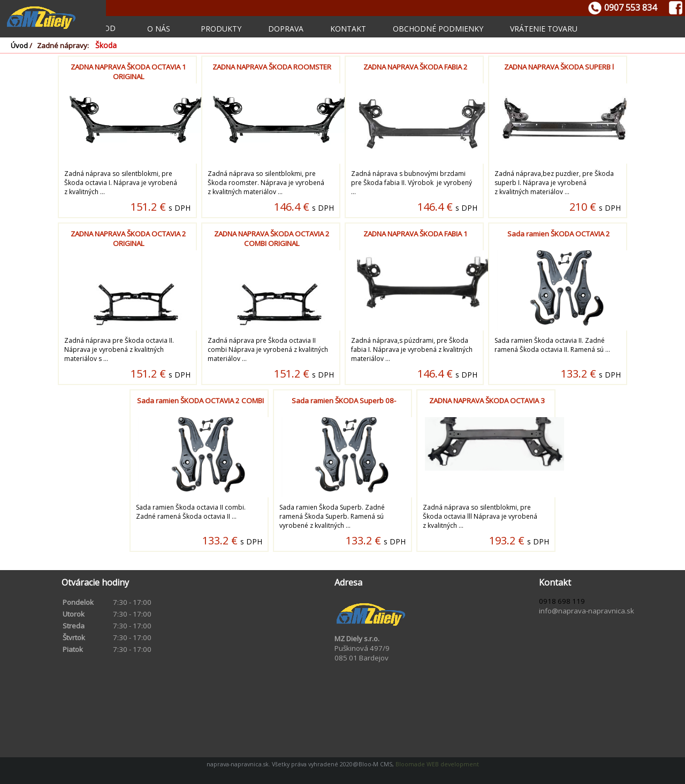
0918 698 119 (562, 601)
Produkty (221, 29)
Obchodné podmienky (438, 29)
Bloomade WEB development (436, 764)
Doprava (286, 29)
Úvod (19, 45)
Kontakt (348, 29)
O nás (159, 29)
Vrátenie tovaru (544, 29)
